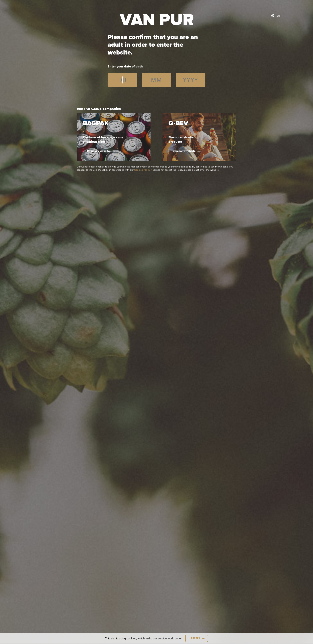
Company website (98, 151)
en (278, 16)
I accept (195, 638)
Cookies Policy (142, 170)
